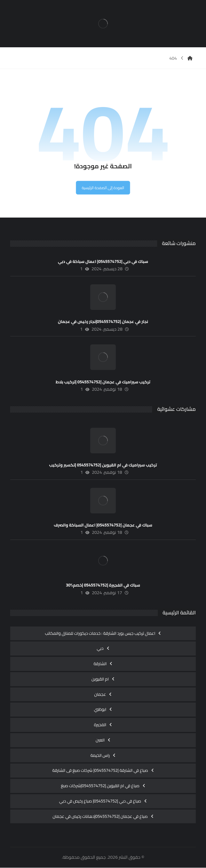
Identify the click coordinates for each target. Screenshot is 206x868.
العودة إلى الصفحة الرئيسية (103, 188)
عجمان (100, 695)
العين (100, 740)
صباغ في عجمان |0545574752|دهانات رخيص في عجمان (100, 817)
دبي (100, 649)
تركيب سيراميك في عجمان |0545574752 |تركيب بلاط (103, 382)
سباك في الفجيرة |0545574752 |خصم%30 (103, 586)
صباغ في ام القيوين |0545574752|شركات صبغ (100, 786)
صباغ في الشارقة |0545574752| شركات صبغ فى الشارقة (100, 771)
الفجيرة (100, 725)
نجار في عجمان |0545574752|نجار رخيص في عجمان (103, 322)
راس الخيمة (100, 756)
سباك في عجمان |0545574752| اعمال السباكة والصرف (103, 526)
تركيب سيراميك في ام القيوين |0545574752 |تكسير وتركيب (103, 465)
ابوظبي (100, 710)
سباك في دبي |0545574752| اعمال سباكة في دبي (103, 262)
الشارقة (100, 664)
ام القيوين (100, 679)
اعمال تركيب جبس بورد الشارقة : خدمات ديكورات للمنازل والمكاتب (100, 634)
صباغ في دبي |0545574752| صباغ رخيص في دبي (100, 801)
